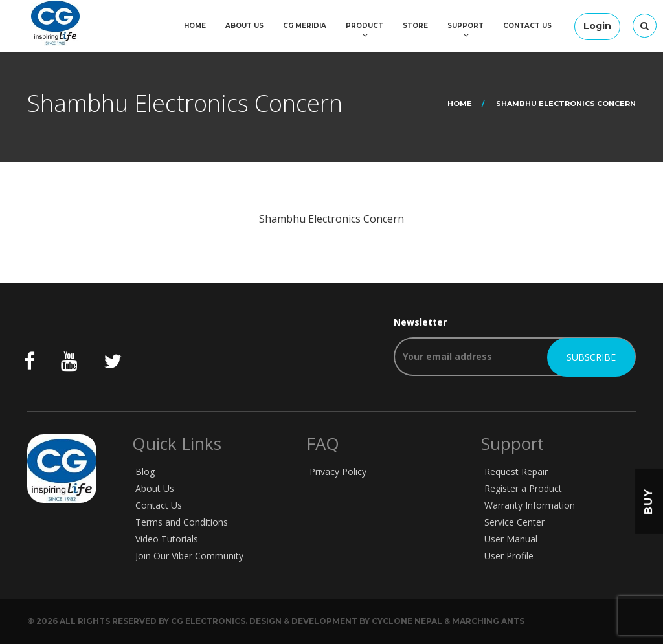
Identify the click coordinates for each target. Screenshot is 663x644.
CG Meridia (305, 26)
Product (365, 26)
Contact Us (527, 26)
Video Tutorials (167, 539)
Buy (648, 501)
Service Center (514, 522)
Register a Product (523, 488)
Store (415, 26)
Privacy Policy (338, 472)
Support (466, 26)
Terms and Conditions (182, 522)
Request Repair (516, 472)
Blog (145, 472)
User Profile (509, 556)
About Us (244, 26)
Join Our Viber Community (189, 556)
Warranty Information (530, 505)
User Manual (511, 539)
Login (597, 26)
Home (195, 26)
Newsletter (515, 346)
